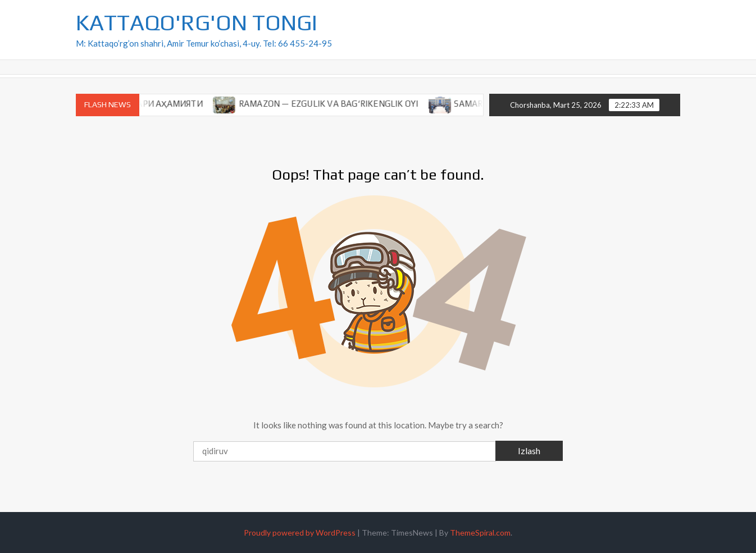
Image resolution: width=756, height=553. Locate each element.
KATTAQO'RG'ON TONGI (197, 22)
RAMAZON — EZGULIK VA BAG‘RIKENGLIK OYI (334, 104)
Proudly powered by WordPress (300, 533)
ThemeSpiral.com (480, 533)
